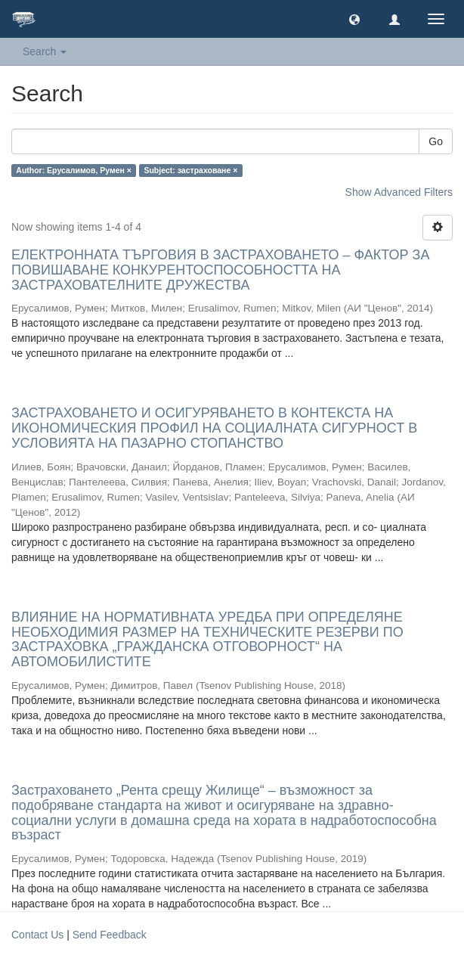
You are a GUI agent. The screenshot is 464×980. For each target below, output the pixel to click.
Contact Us (37, 935)
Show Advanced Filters (399, 192)
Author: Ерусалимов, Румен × (74, 170)
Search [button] (45, 51)
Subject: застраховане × (190, 170)
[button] (354, 19)
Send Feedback (110, 935)
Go (436, 141)
